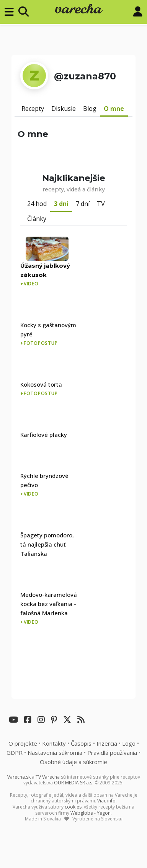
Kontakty (54, 743)
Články (37, 219)
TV (101, 204)
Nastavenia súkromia (55, 753)
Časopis (81, 743)
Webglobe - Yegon (91, 813)
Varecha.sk (19, 777)
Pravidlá (112, 753)
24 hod (37, 204)
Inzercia (107, 743)
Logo (129, 743)
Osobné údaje (73, 762)
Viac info (106, 801)
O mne (114, 109)
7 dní (83, 204)
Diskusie (64, 109)
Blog (90, 109)
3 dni (61, 204)
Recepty (33, 109)
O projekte (23, 743)
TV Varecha (48, 777)
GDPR (15, 753)
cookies (73, 807)
